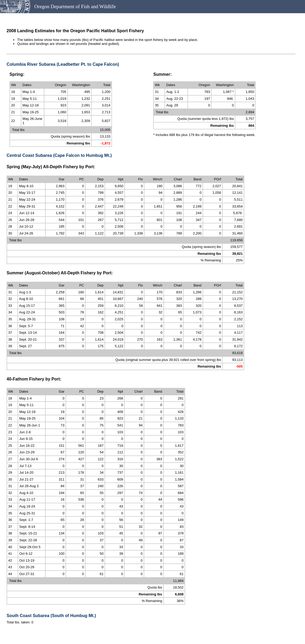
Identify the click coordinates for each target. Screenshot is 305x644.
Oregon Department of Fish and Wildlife (75, 6)
